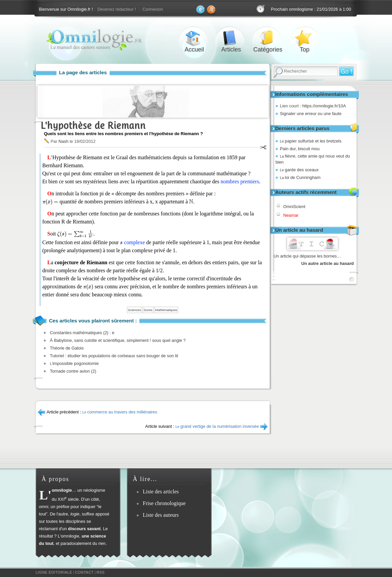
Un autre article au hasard (328, 263)
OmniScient (294, 207)
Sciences (135, 310)
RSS (101, 572)
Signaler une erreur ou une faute (311, 114)
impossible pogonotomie (74, 363)
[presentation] (50, 202)
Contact (84, 572)
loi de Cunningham (300, 177)
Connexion (153, 9)
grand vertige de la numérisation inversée (217, 426)
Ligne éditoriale (54, 572)
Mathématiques (166, 310)
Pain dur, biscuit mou (300, 149)
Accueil (194, 38)
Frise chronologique (164, 503)
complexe (134, 242)
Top (305, 38)
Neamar (291, 215)
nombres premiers (240, 181)
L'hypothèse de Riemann (93, 125)
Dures (148, 310)
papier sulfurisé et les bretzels (311, 141)
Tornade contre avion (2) (73, 371)
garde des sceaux (299, 170)
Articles (231, 38)
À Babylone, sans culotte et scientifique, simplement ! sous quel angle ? (118, 340)
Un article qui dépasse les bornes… (307, 256)
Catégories (268, 38)
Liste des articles (161, 492)
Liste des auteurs (161, 515)
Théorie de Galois (67, 348)
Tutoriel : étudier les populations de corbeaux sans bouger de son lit (114, 356)
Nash (63, 141)
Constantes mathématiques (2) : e (82, 333)
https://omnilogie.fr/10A (324, 106)
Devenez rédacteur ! (117, 9)
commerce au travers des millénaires (120, 412)
